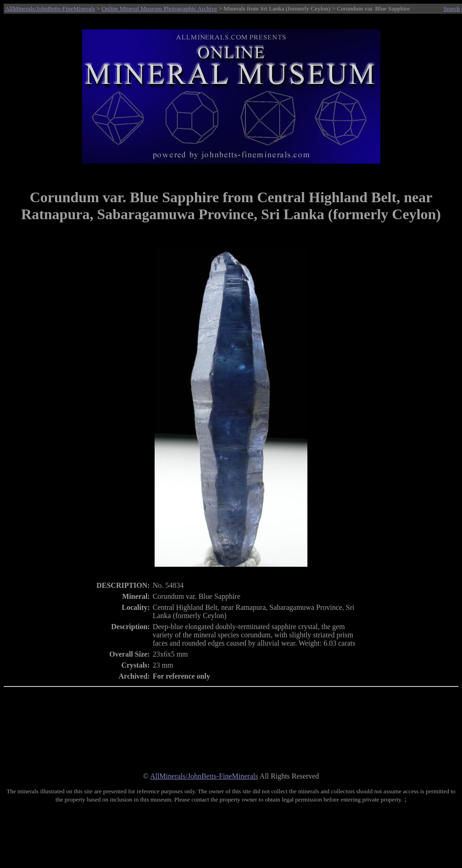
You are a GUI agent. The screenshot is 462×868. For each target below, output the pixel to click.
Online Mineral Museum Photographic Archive (159, 8)
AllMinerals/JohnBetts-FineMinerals (50, 8)
